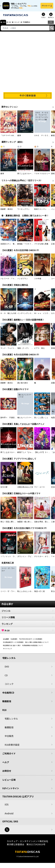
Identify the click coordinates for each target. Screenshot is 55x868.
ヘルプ (6, 764)
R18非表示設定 (12, 747)
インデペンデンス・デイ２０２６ (31, 315)
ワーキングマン (23, 211)
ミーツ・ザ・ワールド (9, 593)
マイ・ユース (39, 489)
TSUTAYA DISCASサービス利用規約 (31, 641)
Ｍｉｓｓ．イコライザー (44, 315)
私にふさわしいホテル (26, 593)
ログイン (51, 20)
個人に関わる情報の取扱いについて (37, 644)
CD (14, 24)
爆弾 (19, 138)
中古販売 (9, 738)
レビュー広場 (9, 782)
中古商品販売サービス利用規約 (13, 644)
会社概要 (6, 641)
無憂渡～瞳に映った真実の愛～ (30, 524)
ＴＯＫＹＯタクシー (42, 176)
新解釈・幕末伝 (7, 211)
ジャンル (27, 613)
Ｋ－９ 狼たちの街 (8, 315)
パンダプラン (23, 281)
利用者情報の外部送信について (33, 647)
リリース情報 (27, 619)
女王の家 (4, 489)
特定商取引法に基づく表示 (12, 647)
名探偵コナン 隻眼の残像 (11, 246)
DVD (6, 24)
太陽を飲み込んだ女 (25, 489)
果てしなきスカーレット (27, 176)
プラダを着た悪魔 (41, 246)
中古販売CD (36, 24)
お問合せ (7, 773)
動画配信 (7, 703)
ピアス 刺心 (39, 350)
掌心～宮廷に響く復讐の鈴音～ (13, 524)
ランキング (27, 626)
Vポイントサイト (11, 790)
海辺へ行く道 (39, 593)
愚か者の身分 (23, 385)
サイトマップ (7, 651)
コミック (23, 24)
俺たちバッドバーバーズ (27, 420)
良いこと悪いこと (41, 420)
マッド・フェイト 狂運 (10, 350)
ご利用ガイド (9, 756)
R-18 (27, 632)
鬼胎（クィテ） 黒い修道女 (29, 350)
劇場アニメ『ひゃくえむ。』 (29, 454)
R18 (51, 24)
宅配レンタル (11, 721)
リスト (43, 20)
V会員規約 (14, 641)
